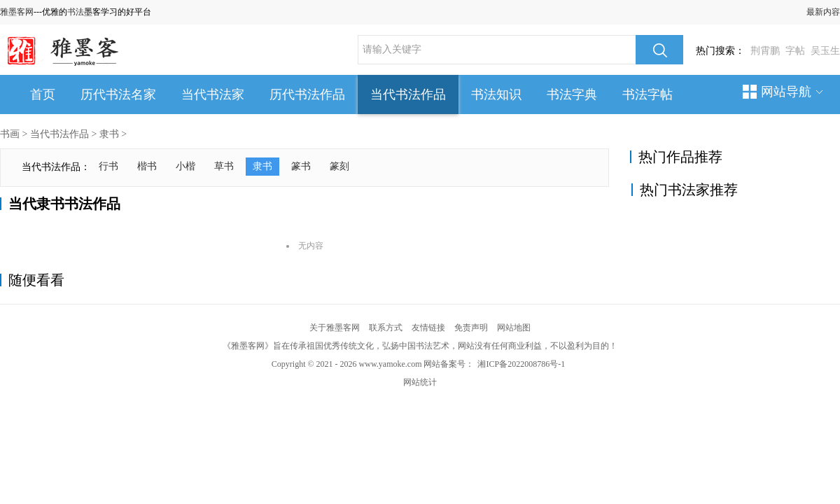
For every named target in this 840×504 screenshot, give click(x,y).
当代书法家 (213, 94)
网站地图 (514, 328)
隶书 (109, 134)
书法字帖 (647, 94)
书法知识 (496, 94)
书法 (76, 12)
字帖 (795, 51)
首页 (43, 94)
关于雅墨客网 (335, 328)
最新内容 (823, 12)
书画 (10, 134)
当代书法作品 (408, 94)
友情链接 (428, 328)
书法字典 (572, 94)
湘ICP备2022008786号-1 (521, 364)
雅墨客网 (17, 12)
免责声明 (471, 328)
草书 (224, 166)
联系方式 (386, 328)
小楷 (185, 166)
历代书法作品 (307, 94)
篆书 (301, 166)
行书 (108, 166)
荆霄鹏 (765, 51)
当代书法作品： (56, 167)
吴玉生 (825, 51)
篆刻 (339, 166)
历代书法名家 (118, 94)
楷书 (147, 166)
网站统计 (420, 382)
